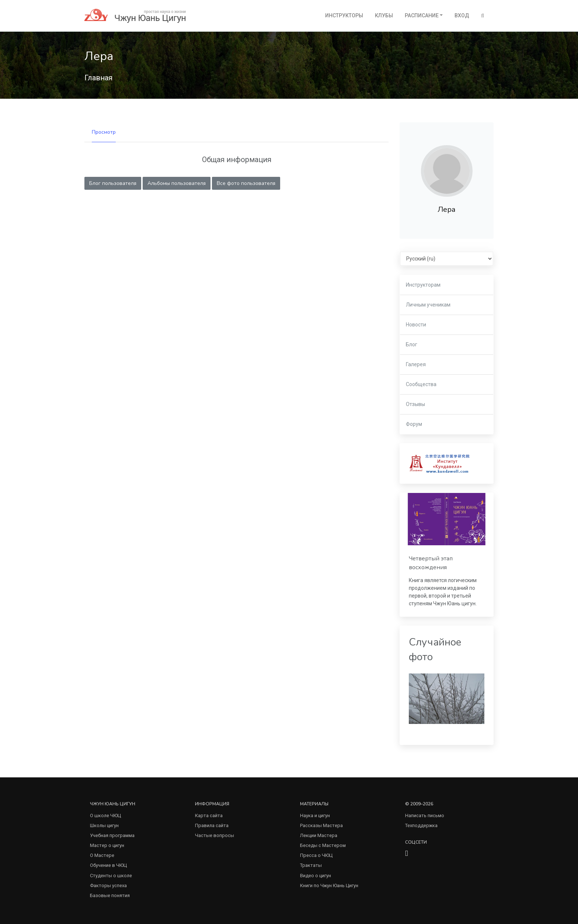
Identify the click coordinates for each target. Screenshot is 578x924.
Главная (98, 78)
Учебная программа (112, 835)
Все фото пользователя (246, 183)
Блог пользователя (113, 183)
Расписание (422, 15)
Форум (414, 424)
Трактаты (311, 865)
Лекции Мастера (319, 835)
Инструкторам (423, 285)
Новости (416, 325)
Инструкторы (344, 15)
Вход (462, 15)
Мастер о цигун (107, 845)
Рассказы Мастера (321, 825)
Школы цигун (104, 825)
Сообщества (421, 384)
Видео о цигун (316, 876)
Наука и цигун (315, 815)
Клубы (384, 15)
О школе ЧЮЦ (105, 815)
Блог (412, 344)
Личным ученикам (428, 305)
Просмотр (104, 132)
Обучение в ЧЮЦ (108, 865)
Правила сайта (212, 825)
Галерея (416, 364)
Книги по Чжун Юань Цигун (329, 885)
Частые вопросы (215, 835)
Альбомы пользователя (177, 183)
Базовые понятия (110, 895)
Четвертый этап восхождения (431, 563)
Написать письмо (425, 815)
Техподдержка (421, 825)
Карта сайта (209, 815)
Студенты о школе (111, 876)
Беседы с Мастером (323, 845)
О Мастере (102, 855)
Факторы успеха (108, 885)
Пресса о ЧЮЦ (316, 855)
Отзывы (415, 404)
